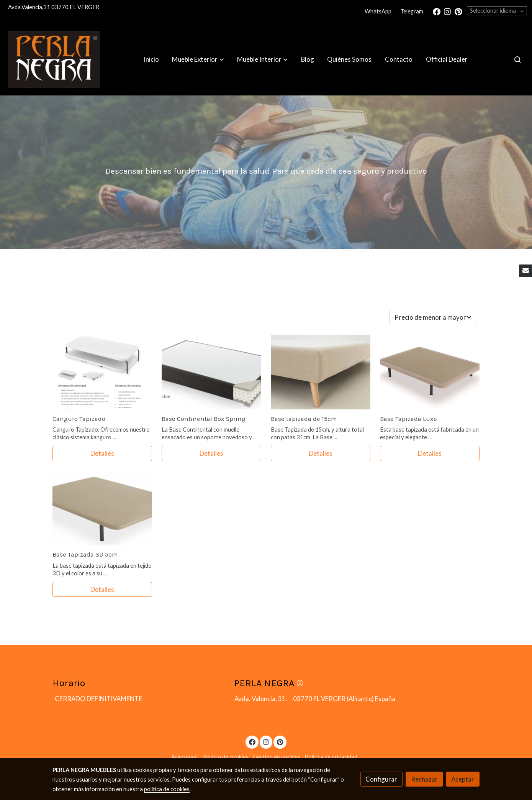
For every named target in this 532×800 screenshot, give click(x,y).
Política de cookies (225, 757)
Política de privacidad (331, 757)
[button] (198, 59)
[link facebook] (437, 11)
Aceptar (463, 779)
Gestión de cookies (277, 757)
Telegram (412, 11)
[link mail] (525, 271)
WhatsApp (378, 11)
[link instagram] (447, 11)
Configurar (381, 779)
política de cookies (167, 789)
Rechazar (424, 779)
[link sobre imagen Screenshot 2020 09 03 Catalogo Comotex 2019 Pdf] (102, 372)
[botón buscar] (517, 59)
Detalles (102, 453)
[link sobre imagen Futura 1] (102, 508)
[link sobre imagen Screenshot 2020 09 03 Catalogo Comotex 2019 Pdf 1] (211, 372)
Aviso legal (184, 757)
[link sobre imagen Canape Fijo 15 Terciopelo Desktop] (321, 372)
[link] (54, 59)
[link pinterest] (458, 11)
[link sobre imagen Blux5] (430, 372)
